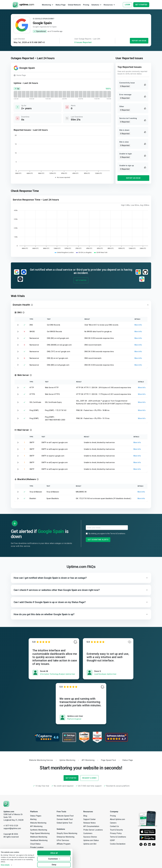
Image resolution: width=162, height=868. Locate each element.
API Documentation (91, 826)
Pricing (113, 816)
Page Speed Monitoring (40, 833)
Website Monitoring (38, 823)
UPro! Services (63, 840)
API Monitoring (36, 826)
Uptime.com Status (91, 840)
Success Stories (90, 837)
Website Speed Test (65, 816)
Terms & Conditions (118, 534)
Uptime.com (9, 812)
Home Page (20, 76)
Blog (85, 816)
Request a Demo (89, 778)
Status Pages (36, 816)
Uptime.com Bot (90, 844)
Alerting (33, 819)
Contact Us (114, 826)
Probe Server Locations (93, 830)
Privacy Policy (116, 833)
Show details (9, 864)
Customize (58, 858)
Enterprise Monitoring (66, 837)
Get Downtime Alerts (98, 540)
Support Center (89, 819)
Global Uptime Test (64, 823)
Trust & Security (116, 830)
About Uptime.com (117, 819)
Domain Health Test (65, 819)
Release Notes (89, 823)
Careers (113, 823)
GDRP (112, 840)
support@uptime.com (12, 828)
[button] (81, 305)
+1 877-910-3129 (11, 826)
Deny (58, 864)
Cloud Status (35, 844)
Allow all (58, 852)
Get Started (81, 280)
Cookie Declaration (118, 844)
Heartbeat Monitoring (39, 840)
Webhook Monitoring (39, 837)
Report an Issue (139, 41)
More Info (138, 325)
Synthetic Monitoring (39, 830)
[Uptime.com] (6, 804)
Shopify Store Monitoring (67, 833)
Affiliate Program (64, 844)
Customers (88, 833)
